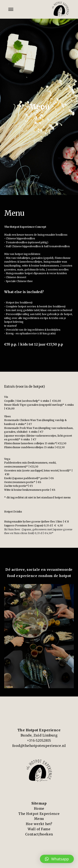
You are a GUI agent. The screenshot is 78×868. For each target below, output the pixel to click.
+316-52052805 (39, 740)
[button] (57, 859)
